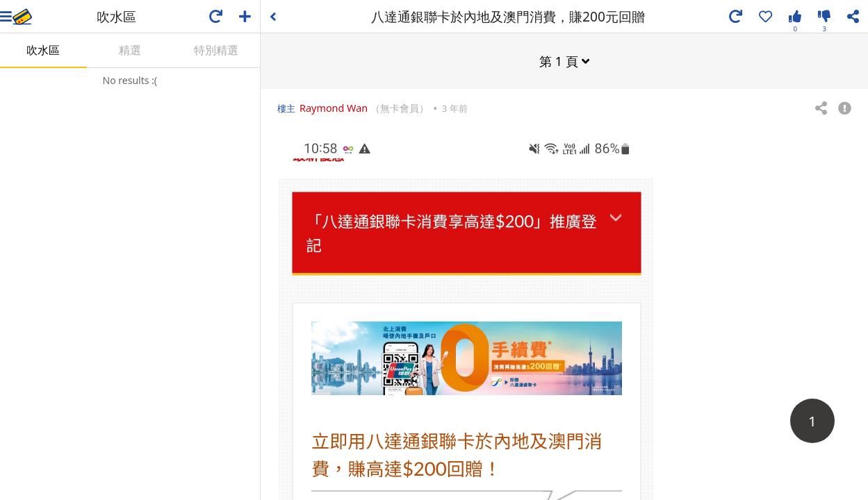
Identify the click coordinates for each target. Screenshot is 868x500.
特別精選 (216, 50)
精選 (130, 50)
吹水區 (43, 50)
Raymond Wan (334, 107)
